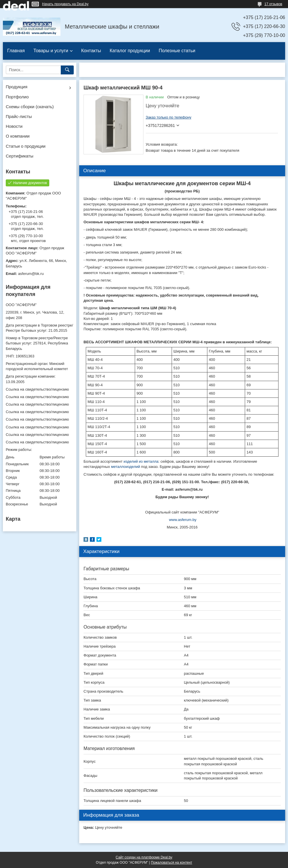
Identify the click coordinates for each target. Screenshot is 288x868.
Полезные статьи (177, 51)
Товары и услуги (51, 51)
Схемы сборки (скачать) (30, 107)
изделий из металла (141, 461)
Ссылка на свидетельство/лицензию (37, 389)
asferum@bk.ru (31, 274)
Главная (16, 51)
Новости (14, 126)
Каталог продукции (130, 51)
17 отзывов (273, 4)
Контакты (91, 51)
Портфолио (17, 97)
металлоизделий (125, 467)
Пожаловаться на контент (172, 863)
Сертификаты (20, 156)
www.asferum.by (183, 520)
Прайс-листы (19, 116)
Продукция (17, 87)
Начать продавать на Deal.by (65, 4)
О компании (18, 136)
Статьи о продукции (26, 146)
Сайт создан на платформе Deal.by (144, 857)
